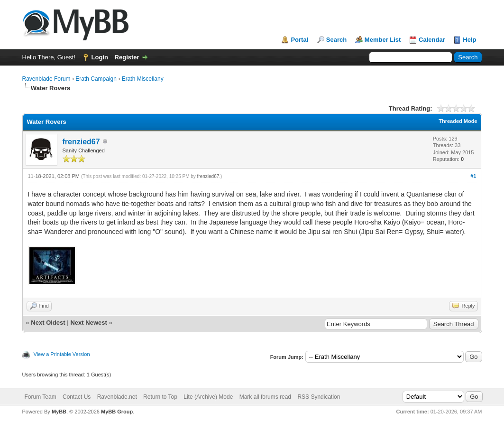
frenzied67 (81, 142)
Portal (299, 40)
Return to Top (160, 397)
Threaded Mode (458, 121)
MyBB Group (117, 412)
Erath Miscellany (143, 79)
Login (100, 57)
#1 (473, 176)
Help (469, 40)
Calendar (432, 40)
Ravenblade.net (117, 397)
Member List (383, 40)
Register (127, 57)
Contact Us (77, 397)
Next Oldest (48, 323)
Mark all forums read (265, 397)
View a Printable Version (62, 354)
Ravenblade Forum (46, 79)
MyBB (59, 412)
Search (336, 40)
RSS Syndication (319, 397)
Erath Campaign (96, 79)
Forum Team (41, 397)
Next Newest (88, 323)
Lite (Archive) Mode (208, 397)
